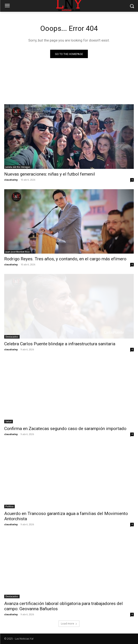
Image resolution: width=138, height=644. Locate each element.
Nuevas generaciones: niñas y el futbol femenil (50, 174)
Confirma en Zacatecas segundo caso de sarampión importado (65, 429)
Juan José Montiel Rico (18, 252)
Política (9, 506)
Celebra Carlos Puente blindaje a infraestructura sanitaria (60, 344)
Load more (69, 624)
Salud (9, 421)
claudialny (11, 180)
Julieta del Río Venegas (18, 167)
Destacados (12, 337)
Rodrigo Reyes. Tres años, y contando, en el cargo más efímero (65, 259)
